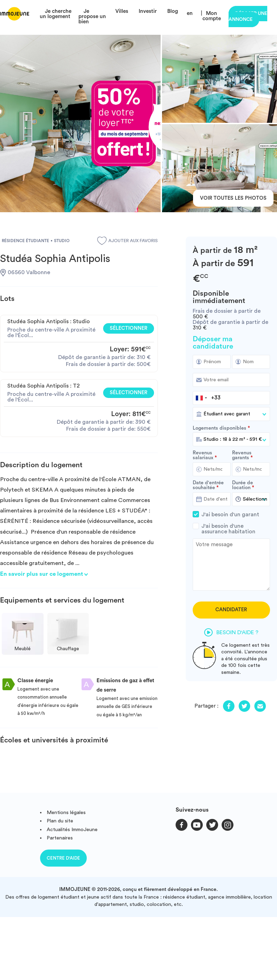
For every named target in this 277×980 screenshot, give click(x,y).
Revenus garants (242, 455)
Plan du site (60, 821)
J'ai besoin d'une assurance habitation (231, 529)
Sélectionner (129, 328)
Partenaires (60, 838)
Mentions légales (66, 812)
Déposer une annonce (248, 17)
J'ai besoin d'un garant (231, 515)
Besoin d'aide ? (231, 632)
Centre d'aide (63, 858)
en (190, 13)
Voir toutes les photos (233, 198)
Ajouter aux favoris (128, 241)
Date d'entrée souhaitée (208, 485)
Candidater (231, 610)
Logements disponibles (220, 428)
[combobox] (201, 398)
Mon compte (212, 16)
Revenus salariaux (203, 455)
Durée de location (243, 485)
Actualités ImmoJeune (72, 830)
